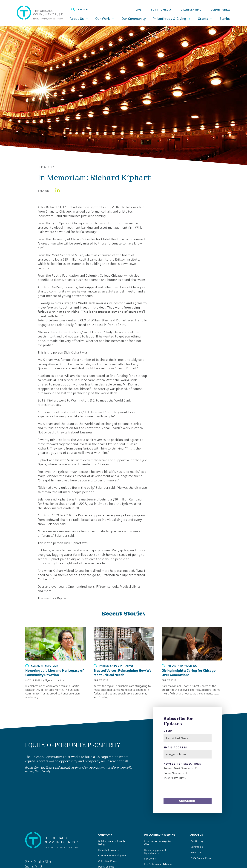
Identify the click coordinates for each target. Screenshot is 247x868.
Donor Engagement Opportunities (155, 852)
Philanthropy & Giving (179, 666)
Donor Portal (220, 10)
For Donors (150, 859)
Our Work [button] (105, 19)
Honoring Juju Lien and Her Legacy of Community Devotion (55, 673)
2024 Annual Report (202, 858)
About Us (197, 835)
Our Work (105, 835)
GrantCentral (191, 10)
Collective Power (108, 861)
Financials (196, 853)
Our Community (134, 19)
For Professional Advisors (158, 864)
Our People (197, 847)
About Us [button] (79, 19)
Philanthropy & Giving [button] (172, 19)
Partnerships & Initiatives (114, 666)
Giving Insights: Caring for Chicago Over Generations (189, 673)
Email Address (175, 748)
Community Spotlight (42, 666)
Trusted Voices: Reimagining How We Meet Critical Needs (122, 673)
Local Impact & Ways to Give (157, 843)
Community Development (113, 855)
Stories (225, 19)
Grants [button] (205, 19)
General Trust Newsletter (179, 768)
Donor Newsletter (175, 773)
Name (168, 731)
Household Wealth (109, 850)
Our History (197, 841)
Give (139, 10)
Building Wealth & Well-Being (112, 843)
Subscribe (187, 801)
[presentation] (187, 789)
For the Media (161, 10)
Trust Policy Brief (174, 778)
